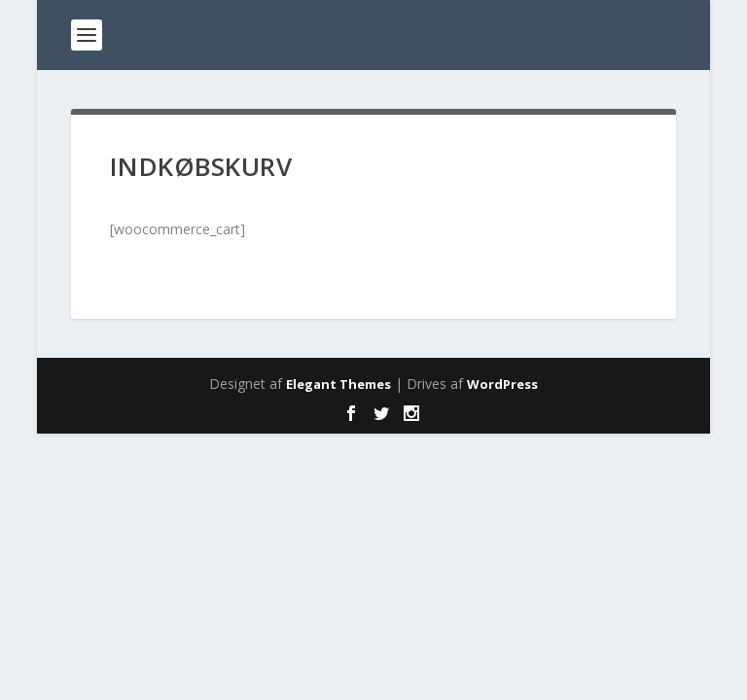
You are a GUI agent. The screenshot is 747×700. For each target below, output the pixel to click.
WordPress (502, 384)
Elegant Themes (338, 384)
